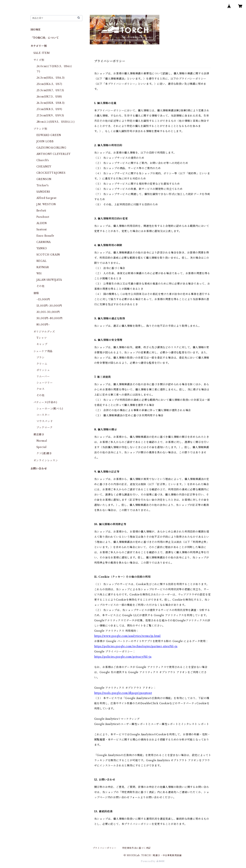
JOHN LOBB (45, 141)
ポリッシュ (43, 370)
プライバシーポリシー (105, 848)
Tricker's (43, 185)
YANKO (42, 248)
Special (42, 447)
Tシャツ (42, 338)
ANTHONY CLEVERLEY (54, 154)
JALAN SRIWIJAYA (49, 280)
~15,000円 (43, 299)
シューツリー (45, 383)
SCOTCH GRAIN (48, 255)
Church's (43, 160)
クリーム (42, 364)
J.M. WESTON (46, 204)
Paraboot (43, 217)
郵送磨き (39, 434)
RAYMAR (43, 267)
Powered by (153, 861)
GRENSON (44, 179)
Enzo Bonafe (45, 236)
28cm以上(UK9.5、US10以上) (56, 122)
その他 (41, 286)
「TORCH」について (45, 38)
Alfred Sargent (46, 198)
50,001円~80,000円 (50, 318)
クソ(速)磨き (44, 453)
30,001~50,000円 (48, 312)
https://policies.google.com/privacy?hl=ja (123, 657)
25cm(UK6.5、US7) (49, 84)
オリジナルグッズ (44, 332)
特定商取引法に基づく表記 (137, 848)
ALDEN (42, 223)
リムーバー (43, 376)
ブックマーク (45, 427)
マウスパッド (45, 421)
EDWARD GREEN (49, 135)
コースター (43, 415)
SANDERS (43, 192)
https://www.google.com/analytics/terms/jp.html (128, 636)
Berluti (41, 211)
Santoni (42, 229)
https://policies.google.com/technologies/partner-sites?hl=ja (136, 646)
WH (39, 273)
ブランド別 (40, 129)
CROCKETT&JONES (51, 173)
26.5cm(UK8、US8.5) (51, 103)
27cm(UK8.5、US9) (49, 109)
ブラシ (41, 357)
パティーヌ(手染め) (45, 402)
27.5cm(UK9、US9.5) (50, 115)
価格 (36, 293)
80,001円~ (43, 325)
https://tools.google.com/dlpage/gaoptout (123, 693)
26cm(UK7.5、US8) (49, 97)
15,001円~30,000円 (49, 306)
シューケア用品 (43, 351)
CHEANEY (44, 167)
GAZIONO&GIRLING (51, 148)
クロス (41, 389)
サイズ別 (39, 60)
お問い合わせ (39, 469)
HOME (36, 30)
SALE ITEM (42, 53)
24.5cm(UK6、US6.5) (51, 78)
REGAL (42, 261)
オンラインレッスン (46, 460)
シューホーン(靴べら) (50, 409)
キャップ (42, 344)
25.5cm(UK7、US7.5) (50, 90)
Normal (42, 441)
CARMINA (44, 242)
